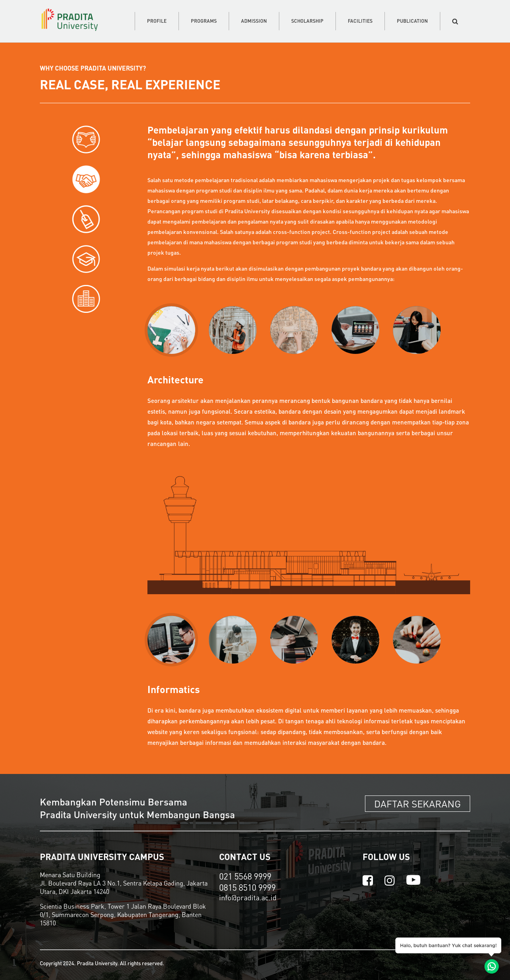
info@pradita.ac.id (248, 897)
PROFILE (157, 21)
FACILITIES (360, 21)
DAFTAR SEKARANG (418, 804)
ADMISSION (254, 21)
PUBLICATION (412, 21)
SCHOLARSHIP (307, 21)
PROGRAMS (204, 21)
